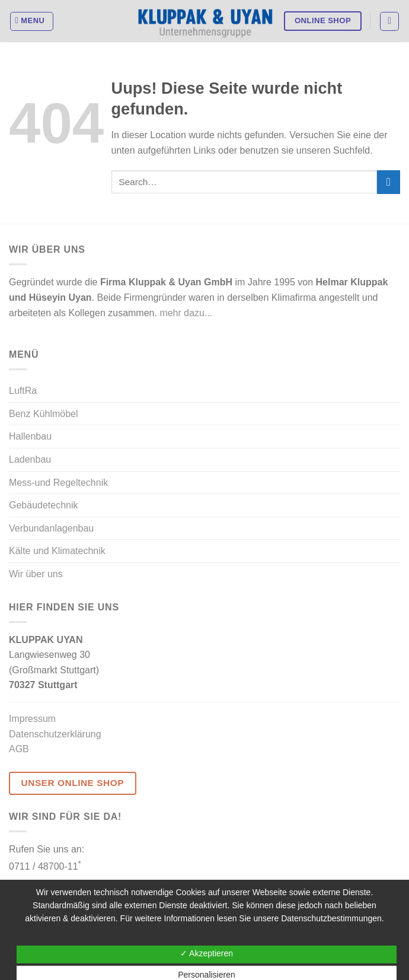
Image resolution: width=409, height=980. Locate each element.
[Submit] (389, 182)
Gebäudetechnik (44, 505)
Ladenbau (30, 459)
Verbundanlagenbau (51, 528)
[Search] (389, 21)
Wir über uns (36, 574)
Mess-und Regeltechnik (58, 483)
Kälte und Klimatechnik (57, 551)
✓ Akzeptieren (207, 953)
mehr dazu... (186, 313)
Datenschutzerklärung (55, 734)
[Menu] (32, 21)
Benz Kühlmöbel (44, 414)
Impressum (32, 719)
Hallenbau (30, 436)
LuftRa (23, 391)
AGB (19, 749)
